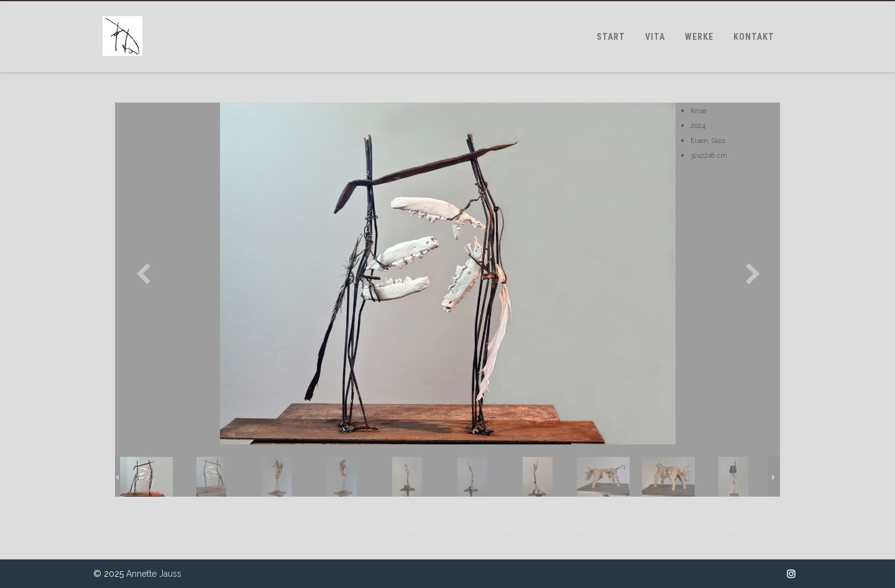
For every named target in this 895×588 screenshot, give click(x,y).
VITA (655, 37)
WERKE (699, 37)
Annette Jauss (154, 574)
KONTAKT (754, 37)
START (611, 37)
